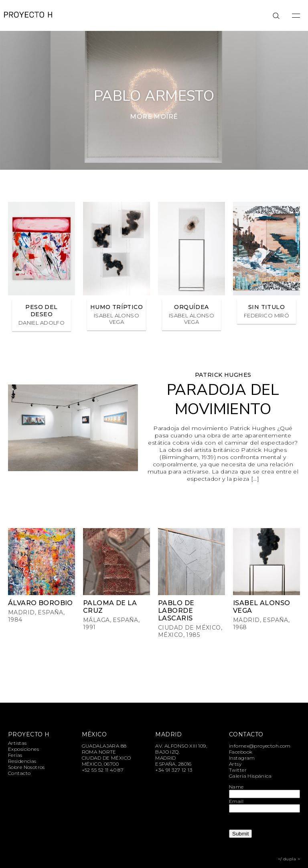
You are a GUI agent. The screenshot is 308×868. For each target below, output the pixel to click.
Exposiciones (23, 749)
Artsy (235, 764)
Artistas (17, 743)
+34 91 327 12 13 (174, 770)
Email (236, 801)
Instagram (242, 758)
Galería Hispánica (250, 776)
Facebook (241, 752)
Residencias (22, 761)
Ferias (15, 755)
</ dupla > (289, 859)
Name (236, 787)
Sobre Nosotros (26, 767)
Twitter (238, 770)
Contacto (19, 773)
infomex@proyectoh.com (260, 746)
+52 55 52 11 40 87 (103, 770)
